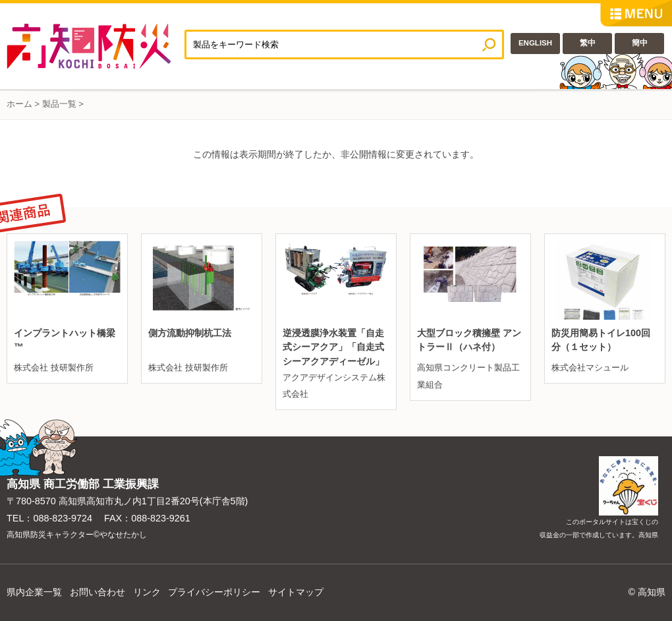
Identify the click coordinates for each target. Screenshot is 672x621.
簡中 (640, 43)
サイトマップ (296, 592)
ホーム (19, 104)
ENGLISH (535, 43)
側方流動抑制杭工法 (190, 333)
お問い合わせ (98, 592)
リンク (147, 592)
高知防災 (96, 46)
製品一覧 (59, 104)
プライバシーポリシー (214, 592)
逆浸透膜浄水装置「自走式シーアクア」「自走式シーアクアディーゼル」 (333, 347)
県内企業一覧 (34, 592)
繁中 (588, 43)
